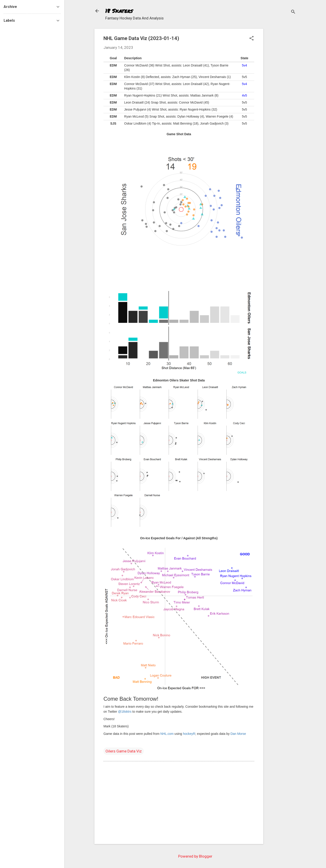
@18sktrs (125, 712)
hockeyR (189, 734)
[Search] (293, 12)
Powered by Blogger (195, 856)
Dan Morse (238, 734)
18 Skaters (119, 11)
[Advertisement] (281, 97)
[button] (252, 39)
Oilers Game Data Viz (124, 751)
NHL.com (167, 734)
